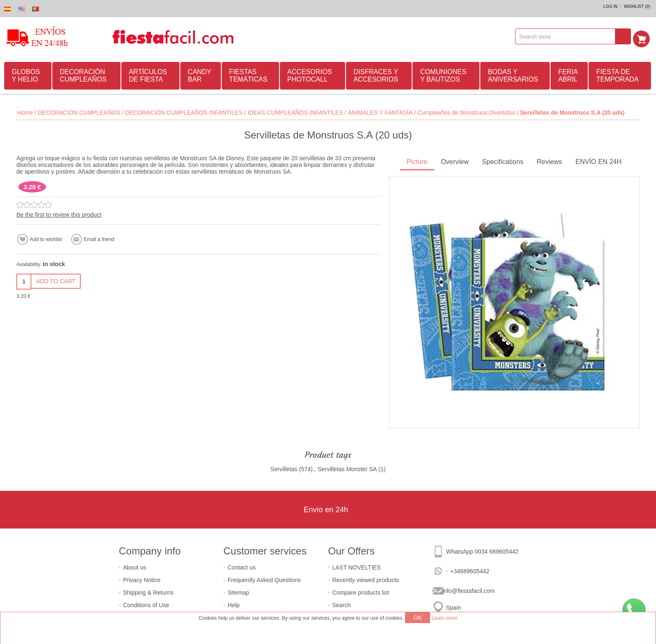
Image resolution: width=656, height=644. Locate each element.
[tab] (417, 161)
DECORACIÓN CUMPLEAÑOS (83, 74)
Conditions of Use (146, 604)
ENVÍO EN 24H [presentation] (599, 160)
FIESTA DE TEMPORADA (617, 74)
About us (135, 566)
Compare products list (361, 591)
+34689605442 (470, 570)
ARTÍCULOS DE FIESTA (148, 74)
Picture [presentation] (417, 160)
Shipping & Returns (148, 591)
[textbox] (568, 36)
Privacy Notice (142, 579)
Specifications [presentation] (503, 160)
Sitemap (238, 591)
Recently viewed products (366, 579)
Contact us (242, 566)
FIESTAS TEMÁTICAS (249, 74)
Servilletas (284, 468)
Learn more (445, 618)
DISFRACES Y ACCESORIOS (376, 74)
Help (234, 604)
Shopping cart (644, 36)
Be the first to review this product (59, 213)
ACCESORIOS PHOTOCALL (310, 74)
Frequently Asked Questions (264, 579)
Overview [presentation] (455, 160)
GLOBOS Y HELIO (26, 74)
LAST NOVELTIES (356, 566)
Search (341, 604)
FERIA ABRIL (568, 74)
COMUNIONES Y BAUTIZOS (443, 74)
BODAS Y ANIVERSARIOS (513, 74)
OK (418, 618)
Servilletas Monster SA (347, 468)
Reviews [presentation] (549, 160)
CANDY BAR (200, 74)
